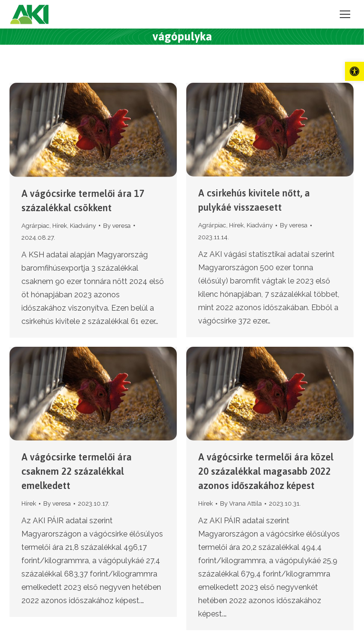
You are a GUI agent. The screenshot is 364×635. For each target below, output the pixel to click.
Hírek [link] (60, 226)
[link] (354, 71)
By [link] (117, 226)
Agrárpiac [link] (35, 226)
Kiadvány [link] (83, 226)
